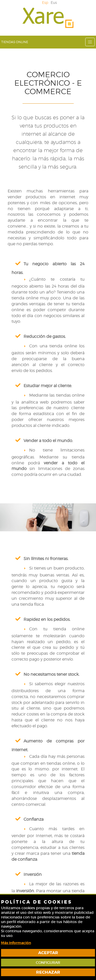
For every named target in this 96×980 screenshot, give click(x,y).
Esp (45, 2)
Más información (16, 943)
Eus (54, 2)
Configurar (48, 963)
